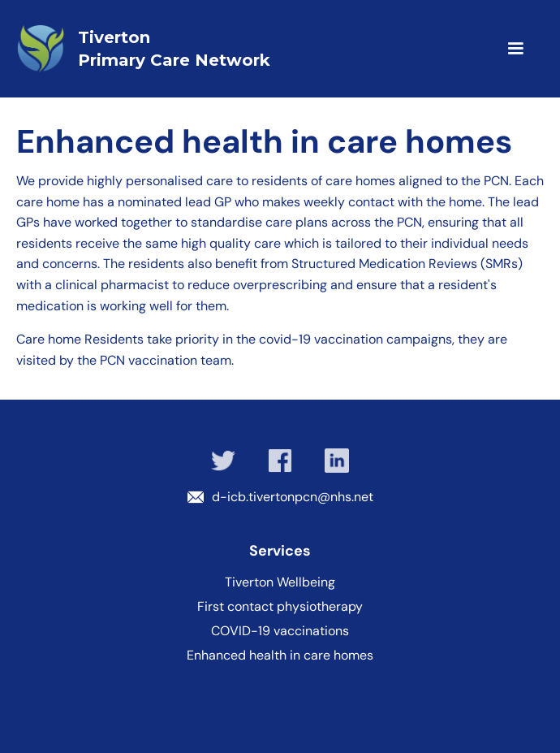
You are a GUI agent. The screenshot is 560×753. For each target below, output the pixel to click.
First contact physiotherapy (280, 607)
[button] (492, 49)
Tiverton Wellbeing (280, 582)
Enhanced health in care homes (280, 656)
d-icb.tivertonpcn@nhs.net (293, 497)
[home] (222, 49)
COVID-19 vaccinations (280, 631)
